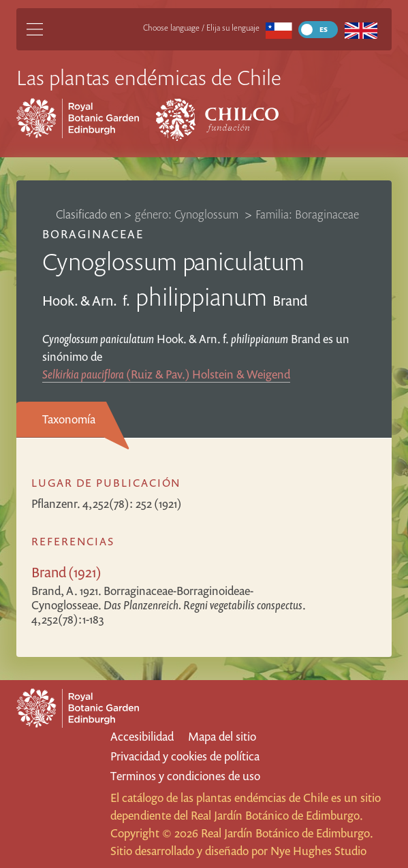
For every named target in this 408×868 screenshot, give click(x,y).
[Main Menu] (35, 29)
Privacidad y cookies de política (185, 756)
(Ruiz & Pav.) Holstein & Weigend (166, 374)
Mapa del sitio (222, 736)
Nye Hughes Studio (318, 851)
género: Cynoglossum (188, 214)
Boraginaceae (93, 234)
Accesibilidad (142, 736)
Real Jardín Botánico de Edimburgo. (277, 815)
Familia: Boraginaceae (307, 214)
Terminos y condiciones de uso (185, 776)
